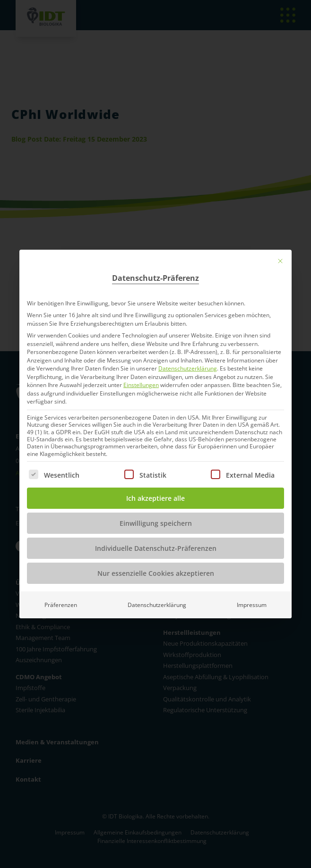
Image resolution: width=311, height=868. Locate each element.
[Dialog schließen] (280, 261)
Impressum (252, 605)
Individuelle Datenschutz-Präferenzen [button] (156, 548)
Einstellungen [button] (141, 385)
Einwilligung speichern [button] (156, 523)
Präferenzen (61, 605)
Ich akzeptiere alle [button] (155, 498)
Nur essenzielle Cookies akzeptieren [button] (156, 573)
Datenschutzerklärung (188, 368)
